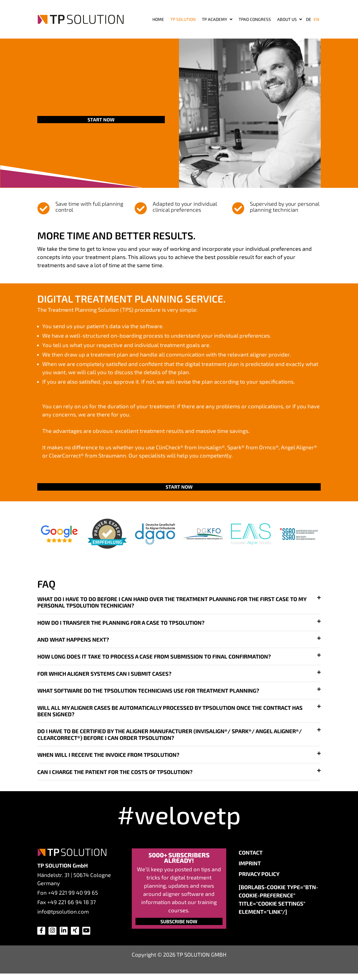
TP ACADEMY (217, 19)
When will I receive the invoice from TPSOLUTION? (108, 757)
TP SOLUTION (183, 19)
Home (158, 19)
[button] (179, 605)
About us (290, 19)
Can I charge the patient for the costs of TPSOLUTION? (115, 774)
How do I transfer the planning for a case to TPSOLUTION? (121, 625)
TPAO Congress (255, 19)
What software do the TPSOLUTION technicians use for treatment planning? (148, 693)
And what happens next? (73, 642)
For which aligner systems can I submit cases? (104, 676)
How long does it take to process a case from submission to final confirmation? (154, 659)
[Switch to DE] (309, 19)
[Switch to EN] (316, 19)
